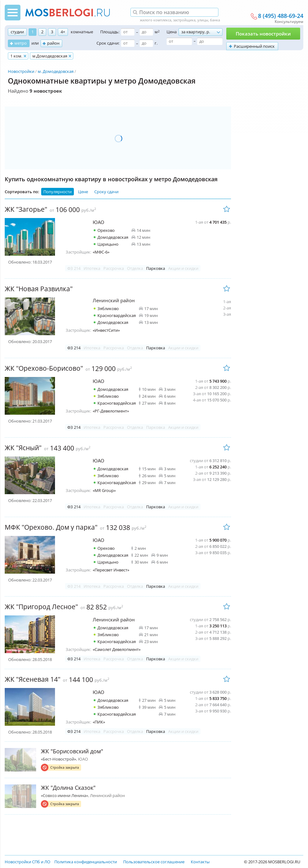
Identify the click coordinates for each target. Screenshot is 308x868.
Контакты (200, 862)
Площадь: (110, 32)
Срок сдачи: (108, 43)
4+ (63, 32)
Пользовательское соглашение (154, 862)
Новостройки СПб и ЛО (27, 862)
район (53, 43)
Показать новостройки (263, 34)
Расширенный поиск (254, 46)
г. (156, 43)
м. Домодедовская (56, 71)
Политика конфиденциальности (86, 862)
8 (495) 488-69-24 (281, 16)
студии (17, 32)
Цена (172, 32)
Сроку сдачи (106, 192)
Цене (83, 192)
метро (21, 43)
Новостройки (21, 71)
